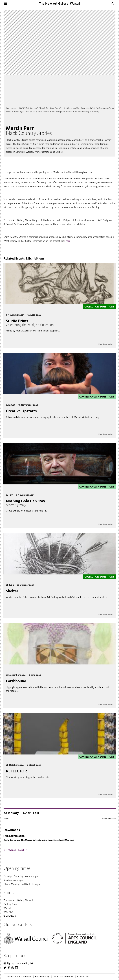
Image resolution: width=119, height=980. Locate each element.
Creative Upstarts (21, 411)
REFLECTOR (16, 771)
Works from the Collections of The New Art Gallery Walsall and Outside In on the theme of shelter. (57, 597)
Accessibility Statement (19, 977)
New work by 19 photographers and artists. (28, 777)
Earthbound (16, 681)
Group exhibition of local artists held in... (27, 511)
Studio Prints (30, 323)
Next (23, 850)
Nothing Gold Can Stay (25, 503)
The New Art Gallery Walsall (59, 3)
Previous (11, 850)
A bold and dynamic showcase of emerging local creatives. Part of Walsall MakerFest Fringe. (53, 417)
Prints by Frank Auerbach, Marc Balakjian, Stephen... (33, 331)
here (68, 241)
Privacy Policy (42, 977)
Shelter (12, 591)
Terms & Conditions (63, 977)
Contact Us (83, 977)
